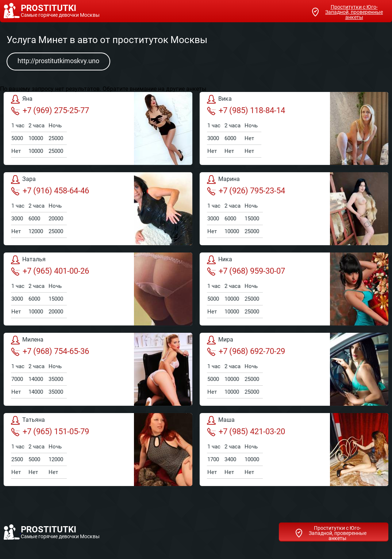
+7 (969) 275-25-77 (50, 111)
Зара (23, 180)
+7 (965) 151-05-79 (50, 432)
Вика (219, 99)
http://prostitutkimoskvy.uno (58, 61)
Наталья (28, 260)
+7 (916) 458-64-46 (50, 191)
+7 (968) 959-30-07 (246, 271)
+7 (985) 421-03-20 (246, 432)
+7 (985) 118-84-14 (246, 111)
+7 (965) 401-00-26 (50, 271)
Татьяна (28, 420)
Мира (220, 340)
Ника (220, 260)
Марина (223, 180)
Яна (22, 99)
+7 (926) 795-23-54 (246, 191)
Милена (27, 340)
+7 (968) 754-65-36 (50, 351)
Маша (221, 420)
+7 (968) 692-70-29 (246, 351)
